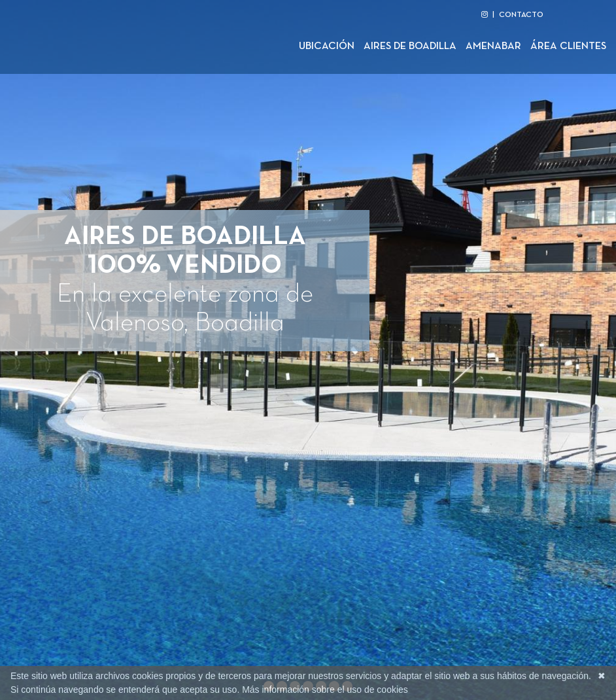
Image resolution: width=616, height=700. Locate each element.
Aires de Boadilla (410, 46)
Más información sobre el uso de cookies (325, 690)
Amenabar (493, 46)
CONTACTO (521, 15)
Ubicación (327, 46)
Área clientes (568, 46)
